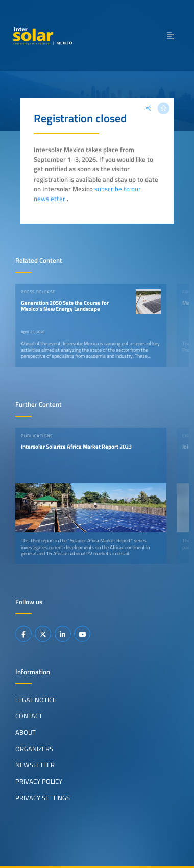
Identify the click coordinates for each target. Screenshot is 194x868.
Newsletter (35, 765)
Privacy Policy (39, 781)
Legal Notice (36, 700)
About (26, 732)
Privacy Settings (43, 798)
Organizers (34, 749)
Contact (29, 716)
